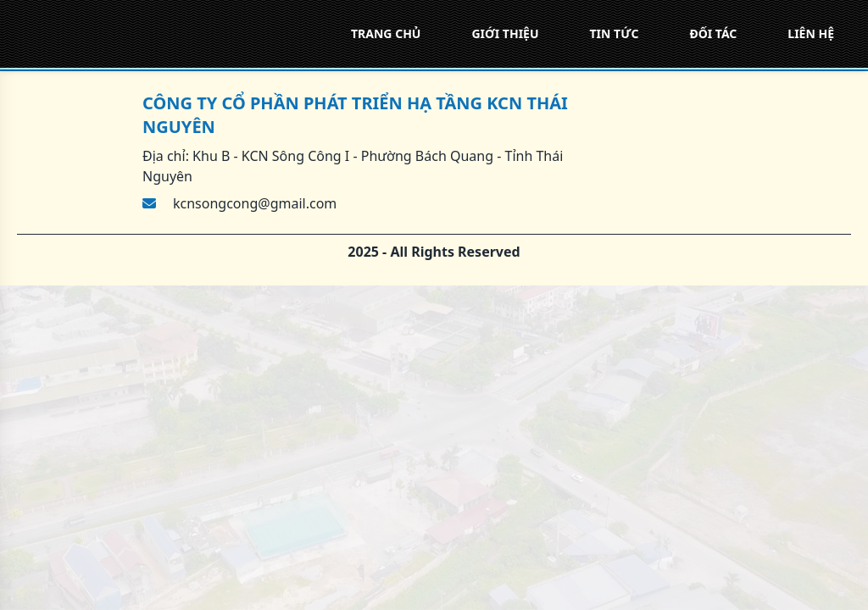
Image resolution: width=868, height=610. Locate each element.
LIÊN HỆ (811, 33)
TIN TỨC (615, 33)
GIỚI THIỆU (505, 33)
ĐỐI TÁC (713, 33)
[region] (434, 305)
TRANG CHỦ (386, 33)
